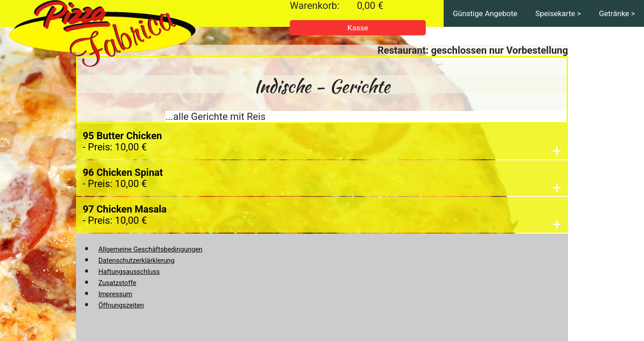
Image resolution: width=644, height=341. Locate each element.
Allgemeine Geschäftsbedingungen (150, 249)
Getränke (614, 13)
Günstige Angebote (485, 13)
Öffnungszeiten (121, 305)
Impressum (115, 294)
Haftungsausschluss (129, 272)
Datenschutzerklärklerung (136, 260)
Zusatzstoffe (117, 283)
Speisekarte (555, 13)
